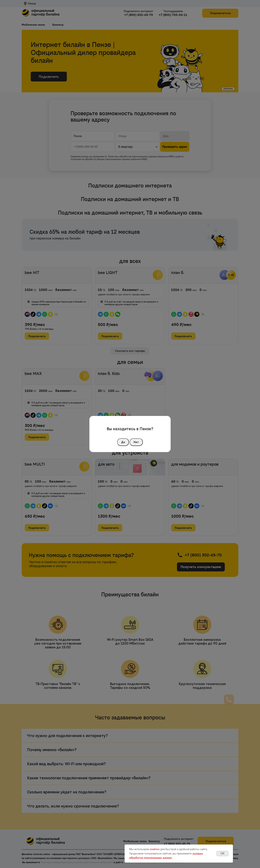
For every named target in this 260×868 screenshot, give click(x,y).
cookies (155, 849)
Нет (136, 442)
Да (123, 442)
